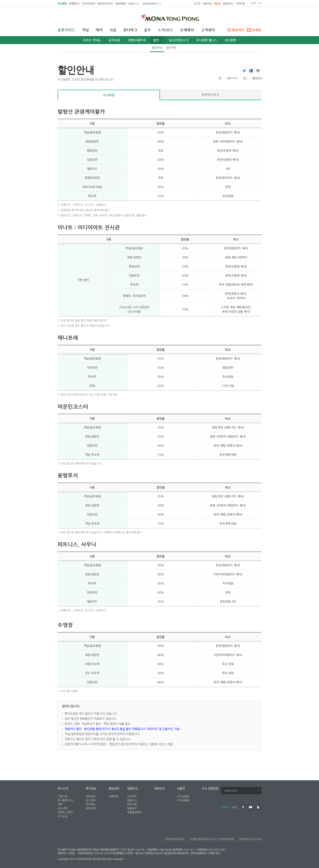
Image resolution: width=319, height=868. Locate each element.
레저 (99, 30)
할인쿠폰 (171, 48)
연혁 (60, 804)
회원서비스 (228, 4)
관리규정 (91, 808)
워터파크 (130, 30)
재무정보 (91, 796)
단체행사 (187, 30)
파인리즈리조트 (105, 4)
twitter (244, 71)
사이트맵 (240, 4)
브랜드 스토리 (65, 812)
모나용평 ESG (65, 800)
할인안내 (157, 48)
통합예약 (238, 30)
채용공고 (132, 808)
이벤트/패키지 (137, 40)
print (258, 71)
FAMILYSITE (231, 791)
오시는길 (62, 816)
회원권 (217, 4)
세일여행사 (121, 4)
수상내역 (62, 808)
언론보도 (114, 796)
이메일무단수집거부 (250, 839)
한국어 (225, 808)
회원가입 (207, 4)
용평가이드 (66, 30)
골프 (148, 30)
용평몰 (257, 30)
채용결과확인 (134, 812)
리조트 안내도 (92, 40)
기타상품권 (183, 800)
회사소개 (63, 788)
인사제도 (132, 796)
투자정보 (91, 788)
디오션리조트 (89, 4)
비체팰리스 (74, 4)
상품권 (181, 788)
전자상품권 (183, 796)
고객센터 (208, 30)
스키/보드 (166, 30)
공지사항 (114, 40)
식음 (113, 30)
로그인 (197, 4)
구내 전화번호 (210, 788)
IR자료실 (90, 804)
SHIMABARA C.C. (152, 4)
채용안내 (132, 788)
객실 (86, 30)
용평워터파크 (210, 95)
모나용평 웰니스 (207, 40)
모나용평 (62, 4)
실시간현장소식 (179, 40)
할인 (156, 40)
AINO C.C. (134, 4)
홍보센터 (114, 788)
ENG (235, 808)
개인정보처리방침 (175, 839)
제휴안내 (159, 788)
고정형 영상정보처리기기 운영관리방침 (212, 839)
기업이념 (62, 796)
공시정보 (91, 800)
